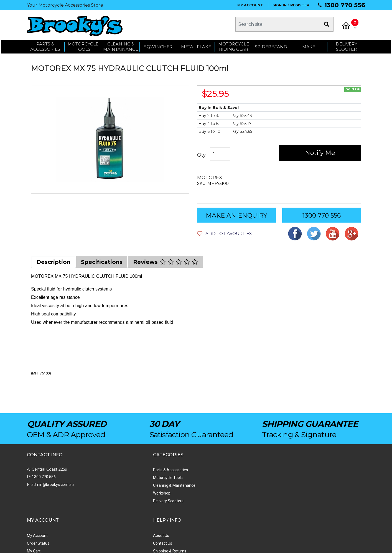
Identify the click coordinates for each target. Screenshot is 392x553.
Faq (228, 509)
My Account (169, 470)
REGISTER (300, 5)
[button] (224, 234)
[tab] (53, 262)
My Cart (166, 486)
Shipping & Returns (241, 486)
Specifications (102, 262)
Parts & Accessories (110, 470)
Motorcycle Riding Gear (234, 45)
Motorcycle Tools (108, 478)
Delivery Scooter (346, 45)
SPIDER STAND (271, 45)
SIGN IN (280, 5)
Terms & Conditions (242, 493)
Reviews (166, 262)
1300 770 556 (345, 5)
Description (53, 262)
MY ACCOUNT (250, 5)
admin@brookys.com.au (52, 485)
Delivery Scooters (108, 501)
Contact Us (234, 478)
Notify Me (320, 153)
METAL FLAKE (196, 45)
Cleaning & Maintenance (114, 486)
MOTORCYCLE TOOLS (83, 45)
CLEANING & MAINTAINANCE (121, 45)
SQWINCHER (158, 45)
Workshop (102, 493)
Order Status (170, 478)
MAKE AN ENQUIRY (236, 216)
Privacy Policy (237, 501)
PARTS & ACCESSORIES (45, 45)
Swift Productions (102, 546)
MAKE (309, 45)
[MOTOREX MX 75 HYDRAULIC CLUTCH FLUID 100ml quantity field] (220, 155)
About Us (233, 470)
